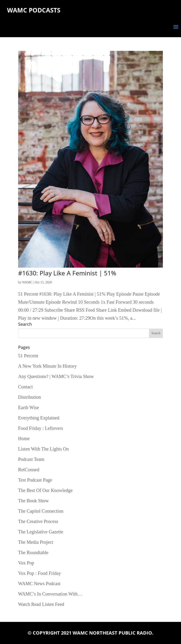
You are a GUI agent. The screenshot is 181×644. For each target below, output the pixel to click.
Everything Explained (39, 418)
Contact (25, 387)
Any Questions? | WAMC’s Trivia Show (56, 376)
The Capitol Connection (41, 511)
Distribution (30, 397)
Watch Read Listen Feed (41, 604)
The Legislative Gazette (41, 532)
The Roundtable (33, 552)
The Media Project (36, 542)
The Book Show (33, 501)
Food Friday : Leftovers (41, 428)
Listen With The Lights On (43, 449)
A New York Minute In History (47, 366)
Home (24, 439)
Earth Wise (29, 407)
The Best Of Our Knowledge (45, 490)
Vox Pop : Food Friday (40, 573)
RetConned (29, 470)
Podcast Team (31, 459)
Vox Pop (26, 563)
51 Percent (28, 356)
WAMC (27, 282)
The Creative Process (38, 521)
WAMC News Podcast (39, 584)
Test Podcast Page (35, 480)
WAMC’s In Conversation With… (50, 594)
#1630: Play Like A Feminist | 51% (67, 273)
